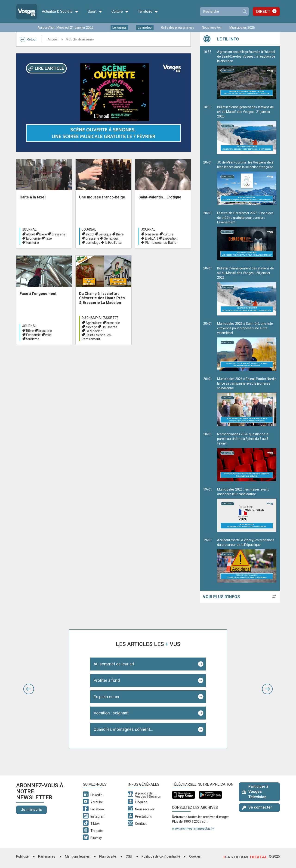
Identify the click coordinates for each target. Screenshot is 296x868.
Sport (95, 12)
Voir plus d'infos (221, 597)
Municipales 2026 (242, 28)
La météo (145, 28)
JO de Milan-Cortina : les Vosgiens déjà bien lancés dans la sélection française (247, 183)
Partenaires (47, 856)
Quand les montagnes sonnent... (123, 729)
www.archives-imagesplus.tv (193, 828)
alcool (30, 234)
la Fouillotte (113, 243)
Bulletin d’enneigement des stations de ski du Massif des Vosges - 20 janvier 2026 (247, 291)
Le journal (119, 28)
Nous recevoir (212, 28)
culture (168, 234)
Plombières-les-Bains (161, 243)
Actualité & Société (60, 12)
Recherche (244, 12)
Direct (263, 11)
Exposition (170, 238)
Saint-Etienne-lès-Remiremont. (97, 337)
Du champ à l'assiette (100, 318)
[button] (29, 689)
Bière (43, 234)
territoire (32, 243)
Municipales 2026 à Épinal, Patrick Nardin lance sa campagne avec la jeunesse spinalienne (247, 402)
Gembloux (111, 238)
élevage (91, 327)
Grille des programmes (178, 28)
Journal (29, 229)
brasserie (58, 234)
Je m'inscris (31, 810)
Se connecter (257, 807)
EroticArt (151, 238)
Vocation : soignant (111, 713)
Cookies (195, 856)
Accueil (53, 39)
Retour (28, 39)
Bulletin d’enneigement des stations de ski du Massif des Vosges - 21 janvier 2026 (247, 130)
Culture (120, 12)
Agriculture (94, 323)
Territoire (148, 12)
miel (48, 335)
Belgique (105, 234)
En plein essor (107, 697)
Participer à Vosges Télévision (255, 792)
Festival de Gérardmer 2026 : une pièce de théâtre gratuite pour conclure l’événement (247, 236)
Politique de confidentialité (161, 856)
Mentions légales (77, 856)
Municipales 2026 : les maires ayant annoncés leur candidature (247, 510)
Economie (33, 238)
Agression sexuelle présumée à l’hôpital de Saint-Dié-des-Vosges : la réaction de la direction (247, 74)
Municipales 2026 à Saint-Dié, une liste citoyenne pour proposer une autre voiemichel (247, 346)
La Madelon (94, 331)
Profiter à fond (107, 680)
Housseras (109, 327)
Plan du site (108, 856)
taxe (49, 238)
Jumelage (93, 243)
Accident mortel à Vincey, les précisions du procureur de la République (247, 560)
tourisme (33, 339)
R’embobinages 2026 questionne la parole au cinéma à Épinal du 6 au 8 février (247, 457)
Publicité (22, 856)
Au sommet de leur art (114, 664)
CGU (129, 856)
